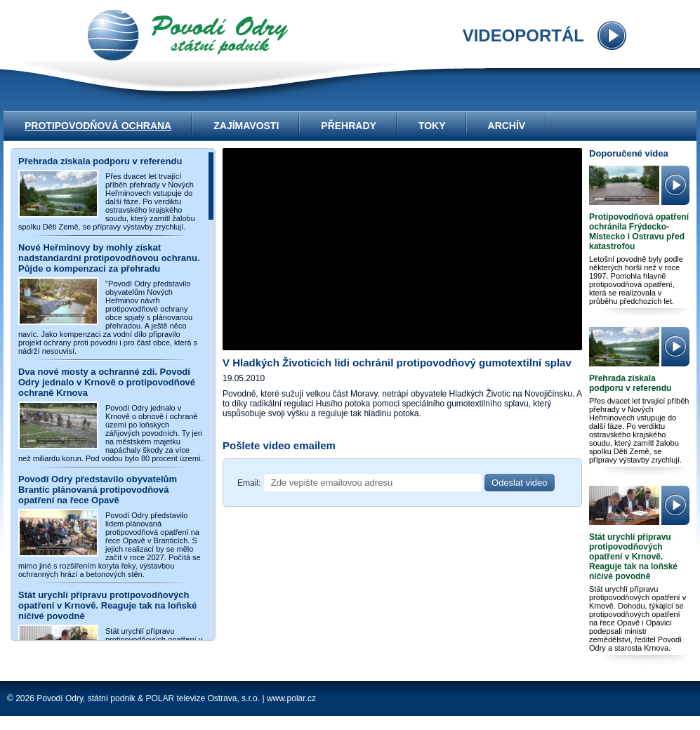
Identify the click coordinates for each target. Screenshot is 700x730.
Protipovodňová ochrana (98, 126)
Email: (249, 483)
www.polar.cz (291, 698)
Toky (432, 126)
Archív (507, 126)
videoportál (188, 35)
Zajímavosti (246, 126)
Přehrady (349, 126)
